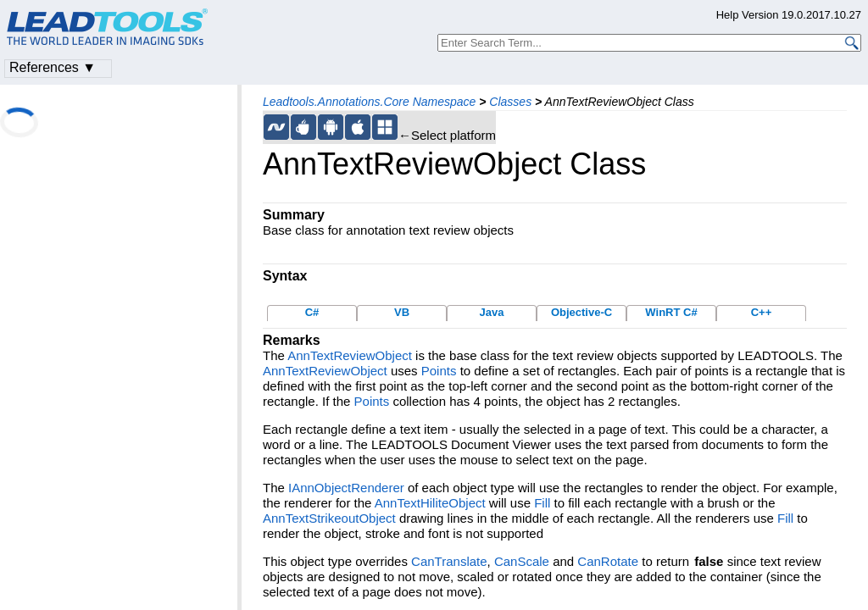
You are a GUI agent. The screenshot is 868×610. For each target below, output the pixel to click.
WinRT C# (671, 312)
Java (492, 312)
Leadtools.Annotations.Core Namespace (369, 102)
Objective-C (581, 312)
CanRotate (608, 561)
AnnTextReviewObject (350, 355)
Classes (510, 102)
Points (439, 371)
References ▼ (53, 67)
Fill (542, 503)
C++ (762, 312)
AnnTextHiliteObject (430, 503)
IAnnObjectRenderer (346, 488)
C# (312, 312)
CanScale (522, 561)
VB (402, 312)
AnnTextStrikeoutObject (329, 518)
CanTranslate (449, 561)
